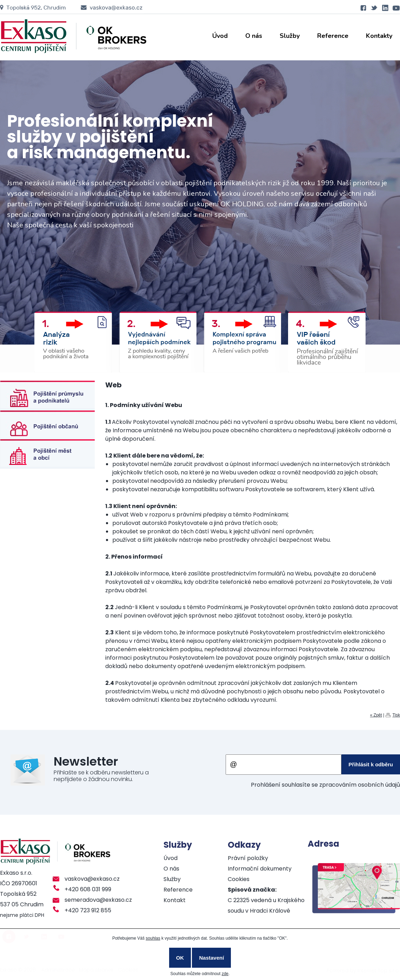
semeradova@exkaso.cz (98, 900)
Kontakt (175, 900)
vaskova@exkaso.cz (92, 879)
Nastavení (211, 958)
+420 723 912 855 (88, 910)
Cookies (239, 879)
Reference (333, 36)
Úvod (220, 36)
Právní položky (248, 858)
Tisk (396, 715)
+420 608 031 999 (88, 889)
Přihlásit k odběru (371, 764)
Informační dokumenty (260, 869)
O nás (254, 36)
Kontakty (379, 36)
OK (180, 958)
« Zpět (376, 715)
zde (225, 974)
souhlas (153, 938)
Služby (290, 36)
